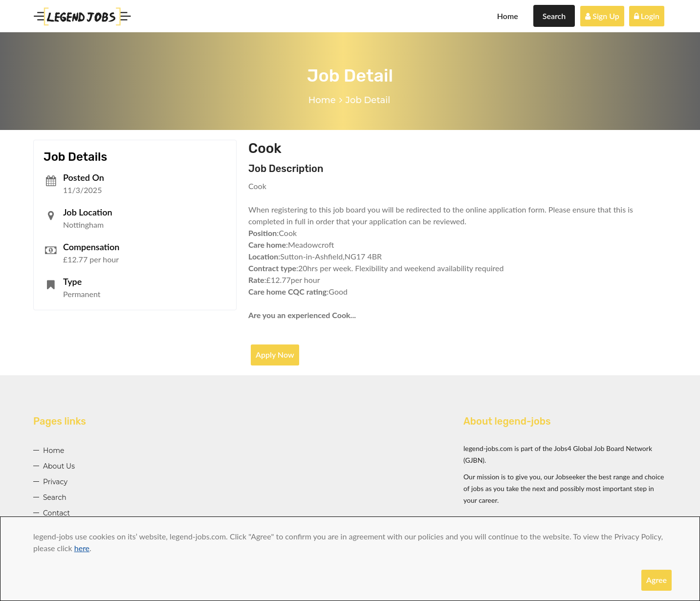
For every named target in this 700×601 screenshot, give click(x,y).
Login (647, 16)
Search (554, 16)
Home (508, 16)
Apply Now (275, 354)
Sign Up (602, 16)
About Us (59, 466)
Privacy (55, 482)
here (82, 548)
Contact (56, 513)
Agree (656, 580)
